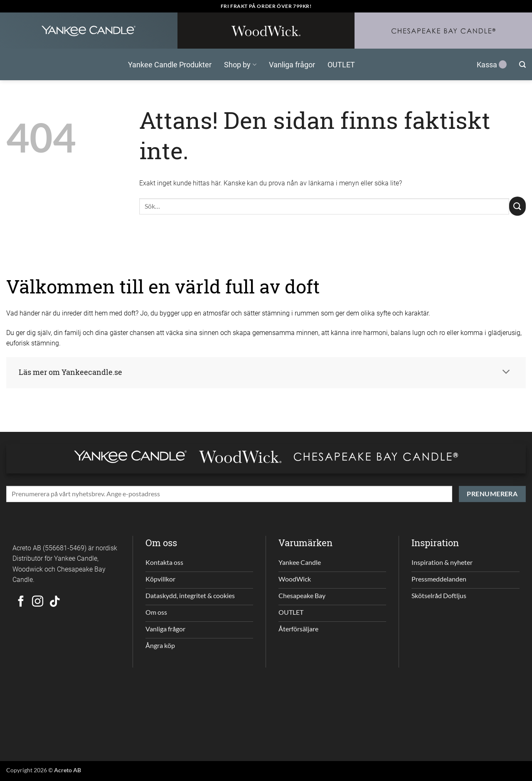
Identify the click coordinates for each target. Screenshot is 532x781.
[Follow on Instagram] (38, 602)
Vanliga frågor (292, 64)
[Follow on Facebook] (21, 602)
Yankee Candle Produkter (170, 64)
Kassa (492, 64)
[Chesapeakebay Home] (443, 31)
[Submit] (517, 206)
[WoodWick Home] (266, 31)
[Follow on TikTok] (55, 602)
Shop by (240, 64)
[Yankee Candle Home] (89, 31)
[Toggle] (506, 373)
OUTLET (341, 64)
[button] (522, 65)
